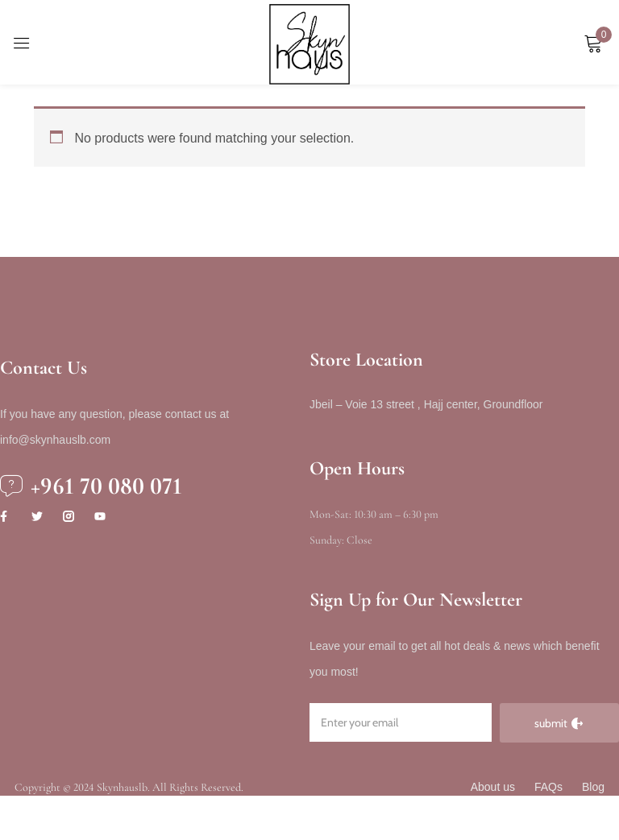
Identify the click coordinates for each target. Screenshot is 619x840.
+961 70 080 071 (106, 486)
